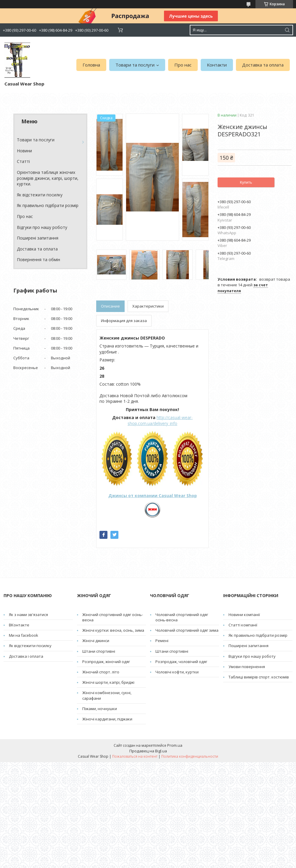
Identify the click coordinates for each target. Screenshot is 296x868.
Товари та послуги (135, 65)
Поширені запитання (38, 238)
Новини (24, 151)
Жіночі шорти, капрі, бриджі (108, 682)
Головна (91, 65)
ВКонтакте (19, 625)
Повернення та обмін (38, 260)
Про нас (183, 65)
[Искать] (287, 30)
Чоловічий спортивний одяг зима (187, 630)
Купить (246, 182)
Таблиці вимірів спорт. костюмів (259, 677)
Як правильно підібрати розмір (48, 205)
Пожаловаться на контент (135, 756)
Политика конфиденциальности (190, 756)
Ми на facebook (24, 635)
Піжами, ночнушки (100, 709)
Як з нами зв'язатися (28, 615)
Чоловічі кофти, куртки (177, 672)
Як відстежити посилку (40, 195)
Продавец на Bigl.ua (148, 751)
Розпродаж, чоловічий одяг (181, 662)
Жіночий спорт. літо (101, 672)
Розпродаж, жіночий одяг (106, 662)
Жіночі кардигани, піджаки (107, 719)
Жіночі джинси (96, 641)
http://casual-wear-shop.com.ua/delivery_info (160, 420)
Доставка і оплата (26, 656)
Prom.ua (175, 745)
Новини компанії (244, 615)
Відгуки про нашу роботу (42, 227)
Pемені (162, 641)
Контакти (217, 65)
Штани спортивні (99, 651)
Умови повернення (247, 667)
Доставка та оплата (263, 65)
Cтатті (23, 161)
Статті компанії (243, 625)
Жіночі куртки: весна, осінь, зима (113, 630)
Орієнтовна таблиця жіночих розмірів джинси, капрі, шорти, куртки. (48, 178)
